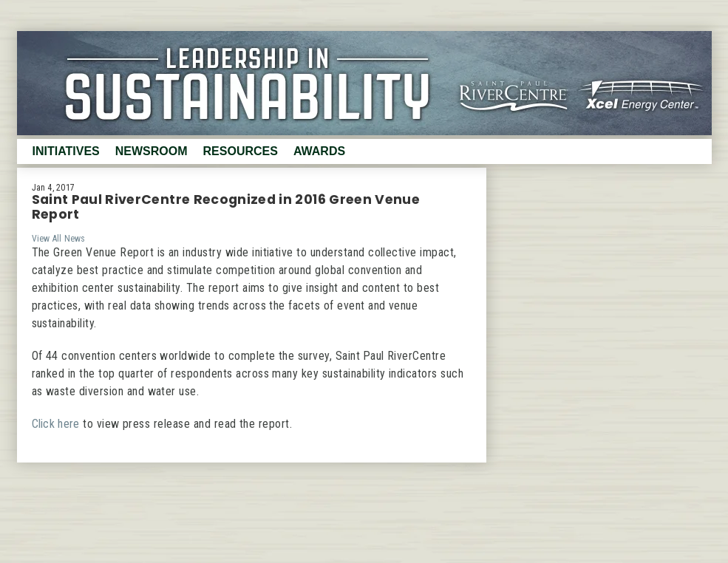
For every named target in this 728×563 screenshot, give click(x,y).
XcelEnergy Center (649, 92)
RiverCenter (510, 92)
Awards (319, 151)
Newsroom (152, 151)
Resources (241, 151)
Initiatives (66, 151)
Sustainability (364, 83)
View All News (59, 239)
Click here (56, 424)
